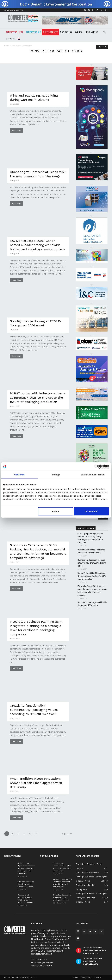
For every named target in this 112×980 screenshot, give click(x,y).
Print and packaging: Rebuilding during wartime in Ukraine (91, 551)
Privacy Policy (86, 977)
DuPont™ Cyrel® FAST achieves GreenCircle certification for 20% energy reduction (92, 576)
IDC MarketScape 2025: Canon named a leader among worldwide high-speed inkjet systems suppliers (37, 245)
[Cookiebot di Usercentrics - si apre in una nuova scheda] (97, 467)
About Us (10, 39)
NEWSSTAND (66, 32)
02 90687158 (41, 960)
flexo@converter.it (45, 963)
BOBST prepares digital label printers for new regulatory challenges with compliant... (26, 868)
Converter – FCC (14, 32)
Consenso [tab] (19, 475)
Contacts (97, 977)
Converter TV (50, 32)
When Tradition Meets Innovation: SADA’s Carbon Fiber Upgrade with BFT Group (36, 783)
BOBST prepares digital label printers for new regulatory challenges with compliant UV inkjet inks (90, 538)
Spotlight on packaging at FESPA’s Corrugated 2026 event (92, 604)
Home (7, 46)
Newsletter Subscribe (94, 950)
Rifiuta (56, 511)
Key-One (33, 977)
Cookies (75, 977)
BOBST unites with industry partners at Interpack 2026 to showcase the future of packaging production (38, 398)
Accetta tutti (91, 511)
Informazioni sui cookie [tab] (93, 475)
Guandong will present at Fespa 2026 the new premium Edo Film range (92, 563)
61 (30, 834)
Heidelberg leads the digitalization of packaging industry (62, 897)
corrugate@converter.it (42, 966)
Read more (16, 130)
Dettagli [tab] (56, 475)
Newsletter (91, 32)
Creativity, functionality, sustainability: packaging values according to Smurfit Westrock (34, 710)
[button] (104, 32)
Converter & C (33, 32)
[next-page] (36, 834)
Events (78, 32)
